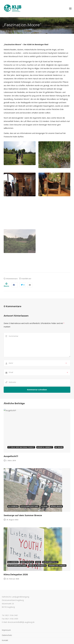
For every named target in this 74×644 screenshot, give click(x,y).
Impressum (6, 609)
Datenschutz (7, 614)
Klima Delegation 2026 (16, 553)
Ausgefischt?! (11, 449)
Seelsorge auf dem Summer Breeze (23, 501)
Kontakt (5, 619)
